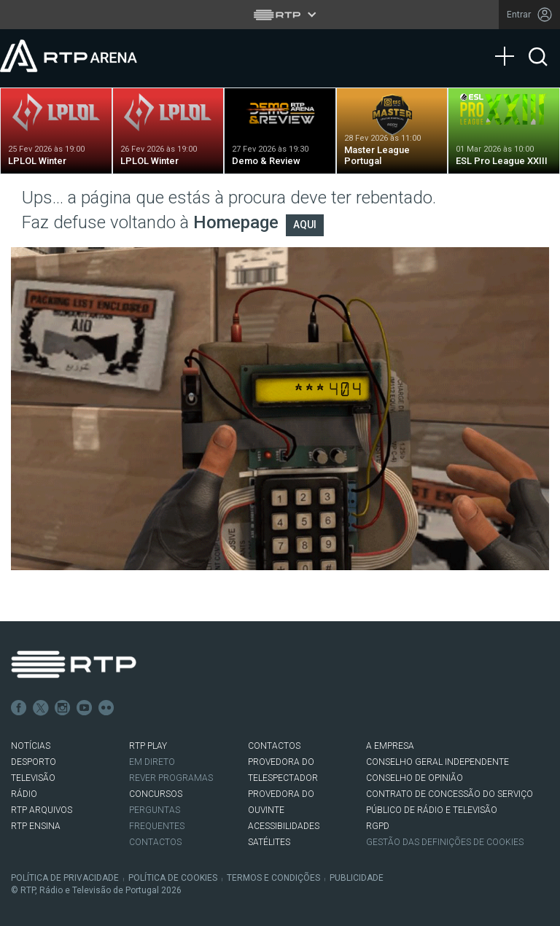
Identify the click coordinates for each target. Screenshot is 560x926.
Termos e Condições (273, 878)
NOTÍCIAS (31, 746)
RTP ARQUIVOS (42, 810)
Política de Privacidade (65, 878)
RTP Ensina (36, 826)
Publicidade (357, 878)
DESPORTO (34, 762)
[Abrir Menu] (509, 42)
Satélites (269, 842)
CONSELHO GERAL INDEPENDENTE (437, 762)
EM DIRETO (152, 762)
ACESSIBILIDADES (284, 826)
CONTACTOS (274, 746)
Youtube (85, 708)
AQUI (305, 225)
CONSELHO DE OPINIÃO (415, 778)
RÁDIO (24, 794)
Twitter (41, 708)
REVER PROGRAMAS (171, 778)
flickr (106, 708)
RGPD (378, 826)
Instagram (63, 708)
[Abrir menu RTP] (280, 15)
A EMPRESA (390, 746)
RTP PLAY (148, 746)
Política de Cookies (173, 878)
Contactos (155, 842)
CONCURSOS (156, 794)
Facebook (19, 708)
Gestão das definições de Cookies (445, 842)
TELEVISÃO (33, 778)
